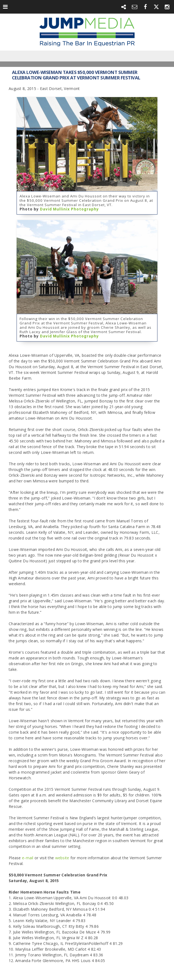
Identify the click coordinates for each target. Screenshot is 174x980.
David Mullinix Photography (69, 209)
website (63, 858)
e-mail (28, 858)
